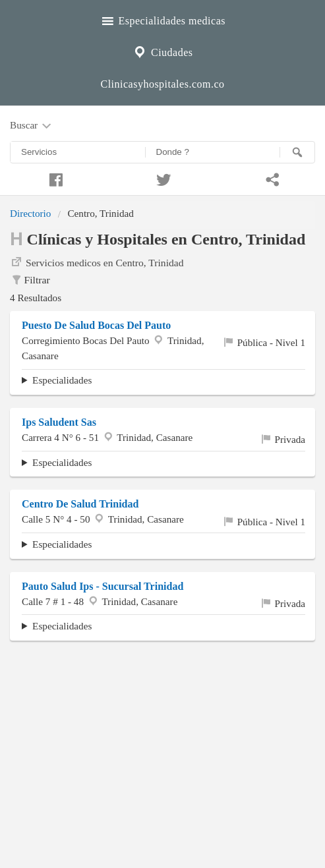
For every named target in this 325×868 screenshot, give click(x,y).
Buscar (32, 126)
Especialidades (62, 380)
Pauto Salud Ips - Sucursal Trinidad (103, 586)
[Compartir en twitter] (162, 178)
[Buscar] (297, 152)
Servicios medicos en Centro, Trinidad (97, 262)
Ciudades (162, 51)
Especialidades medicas (162, 19)
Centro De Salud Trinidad (80, 504)
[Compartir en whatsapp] (271, 178)
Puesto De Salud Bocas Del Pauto (96, 325)
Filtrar (30, 280)
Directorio (30, 213)
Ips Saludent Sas (59, 422)
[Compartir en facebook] (54, 178)
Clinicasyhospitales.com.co (162, 84)
